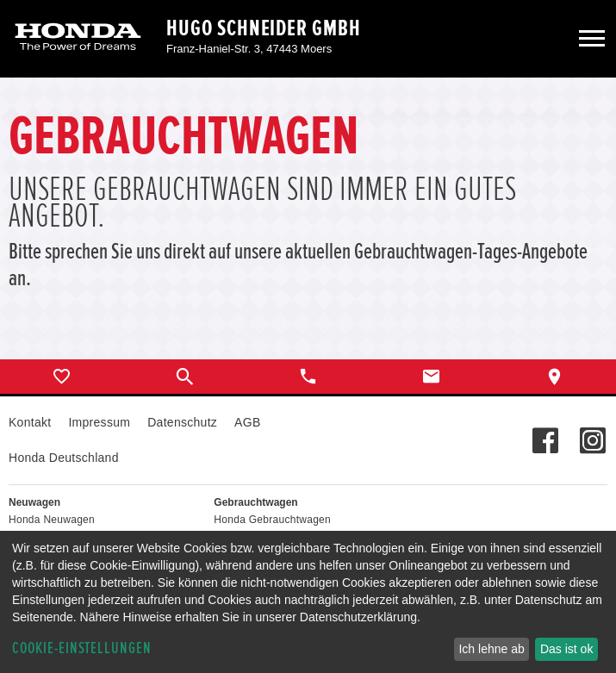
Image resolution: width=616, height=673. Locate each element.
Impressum (99, 422)
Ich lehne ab (491, 649)
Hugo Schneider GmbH (264, 28)
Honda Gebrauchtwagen (272, 520)
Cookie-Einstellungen (82, 648)
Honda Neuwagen (52, 520)
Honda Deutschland (64, 458)
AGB (247, 422)
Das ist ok (566, 649)
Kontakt (30, 422)
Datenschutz (182, 422)
